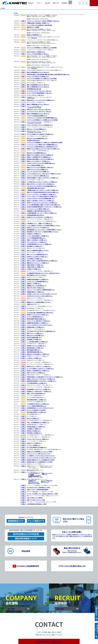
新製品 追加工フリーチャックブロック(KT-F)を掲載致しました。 (41, 100)
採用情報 (64, 3)
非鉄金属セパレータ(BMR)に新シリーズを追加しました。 (39, 391)
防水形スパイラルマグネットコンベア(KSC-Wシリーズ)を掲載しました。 (42, 203)
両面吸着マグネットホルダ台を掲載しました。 (37, 286)
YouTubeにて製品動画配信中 (26, 566)
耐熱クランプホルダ (45, 482)
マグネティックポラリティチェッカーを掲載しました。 (38, 439)
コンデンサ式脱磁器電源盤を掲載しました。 (36, 238)
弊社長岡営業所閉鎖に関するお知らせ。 (36, 215)
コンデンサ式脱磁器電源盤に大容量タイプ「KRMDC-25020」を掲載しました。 (44, 205)
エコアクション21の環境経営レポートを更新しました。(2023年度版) (42, 78)
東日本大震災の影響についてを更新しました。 (37, 412)
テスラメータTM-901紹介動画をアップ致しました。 (38, 54)
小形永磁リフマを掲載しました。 (34, 269)
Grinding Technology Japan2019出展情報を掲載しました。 (41, 198)
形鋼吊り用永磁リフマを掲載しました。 (35, 265)
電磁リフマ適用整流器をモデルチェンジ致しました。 (38, 87)
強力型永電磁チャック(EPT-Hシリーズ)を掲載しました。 (39, 389)
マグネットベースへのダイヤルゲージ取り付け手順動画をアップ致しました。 (43, 21)
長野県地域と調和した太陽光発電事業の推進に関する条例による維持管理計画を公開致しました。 (48, 74)
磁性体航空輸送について (26, 538)
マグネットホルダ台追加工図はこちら (72, 566)
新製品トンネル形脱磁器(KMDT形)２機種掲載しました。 (39, 157)
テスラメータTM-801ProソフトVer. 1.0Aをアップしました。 (40, 325)
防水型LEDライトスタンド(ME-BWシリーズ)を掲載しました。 (40, 217)
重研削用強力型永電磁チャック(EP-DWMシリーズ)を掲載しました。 (41, 381)
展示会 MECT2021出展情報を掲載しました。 (37, 153)
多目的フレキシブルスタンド (47, 473)
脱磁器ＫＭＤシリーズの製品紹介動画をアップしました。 (39, 302)
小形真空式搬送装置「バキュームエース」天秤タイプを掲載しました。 (42, 213)
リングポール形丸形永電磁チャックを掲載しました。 (38, 236)
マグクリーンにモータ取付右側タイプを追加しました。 (39, 321)
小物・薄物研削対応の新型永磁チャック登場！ (37, 504)
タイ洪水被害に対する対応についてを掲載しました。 (38, 404)
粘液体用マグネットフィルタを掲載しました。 (36, 346)
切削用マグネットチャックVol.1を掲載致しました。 (38, 169)
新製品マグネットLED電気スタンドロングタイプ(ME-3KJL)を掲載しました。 (43, 149)
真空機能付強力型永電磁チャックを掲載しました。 (38, 323)
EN (83, 3)
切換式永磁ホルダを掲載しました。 (34, 433)
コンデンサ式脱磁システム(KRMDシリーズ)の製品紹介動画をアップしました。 (44, 225)
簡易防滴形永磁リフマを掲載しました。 (35, 348)
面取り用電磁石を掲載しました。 (34, 350)
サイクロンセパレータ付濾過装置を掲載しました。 (38, 281)
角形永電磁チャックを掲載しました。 (35, 246)
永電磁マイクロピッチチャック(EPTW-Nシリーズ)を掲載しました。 (41, 379)
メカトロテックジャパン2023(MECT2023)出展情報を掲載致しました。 (42, 118)
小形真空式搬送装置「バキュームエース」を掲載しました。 (39, 244)
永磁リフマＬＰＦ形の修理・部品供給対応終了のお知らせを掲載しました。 (43, 192)
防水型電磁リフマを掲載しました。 (34, 339)
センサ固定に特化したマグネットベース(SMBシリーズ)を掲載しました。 (42, 182)
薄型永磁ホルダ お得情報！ (33, 27)
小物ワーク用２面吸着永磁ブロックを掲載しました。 (38, 422)
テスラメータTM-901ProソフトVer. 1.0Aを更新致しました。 (40, 125)
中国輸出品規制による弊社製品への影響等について (38, 23)
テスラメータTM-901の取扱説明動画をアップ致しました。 (39, 93)
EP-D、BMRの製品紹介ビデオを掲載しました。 (37, 447)
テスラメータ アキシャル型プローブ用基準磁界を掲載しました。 (41, 290)
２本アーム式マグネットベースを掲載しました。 (37, 242)
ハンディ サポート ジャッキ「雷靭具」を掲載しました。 (38, 209)
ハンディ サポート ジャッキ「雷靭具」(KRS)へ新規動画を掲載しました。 (42, 145)
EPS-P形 (33, 98)
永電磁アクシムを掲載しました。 (45, 223)
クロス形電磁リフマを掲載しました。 (35, 259)
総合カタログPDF (31, 470)
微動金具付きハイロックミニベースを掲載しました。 (38, 263)
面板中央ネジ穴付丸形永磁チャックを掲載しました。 (38, 354)
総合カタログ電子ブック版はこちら (73, 520)
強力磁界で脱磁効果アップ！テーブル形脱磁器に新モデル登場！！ (41, 460)
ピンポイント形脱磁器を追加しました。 (35, 317)
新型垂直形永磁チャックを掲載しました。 (36, 327)
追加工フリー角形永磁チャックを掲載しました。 (37, 240)
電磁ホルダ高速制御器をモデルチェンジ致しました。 (38, 72)
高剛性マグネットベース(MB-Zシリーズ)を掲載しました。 (39, 366)
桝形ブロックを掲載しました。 (33, 418)
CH (86, 3)
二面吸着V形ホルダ (32, 480)
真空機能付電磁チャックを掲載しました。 (36, 292)
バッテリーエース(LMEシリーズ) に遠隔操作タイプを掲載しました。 (41, 194)
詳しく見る (11, 609)
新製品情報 (26, 551)
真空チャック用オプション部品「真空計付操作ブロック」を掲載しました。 (42, 261)
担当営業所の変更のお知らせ (33, 140)
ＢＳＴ (38, 449)
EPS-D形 (29, 98)
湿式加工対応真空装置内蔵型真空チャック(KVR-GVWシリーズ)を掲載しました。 (44, 207)
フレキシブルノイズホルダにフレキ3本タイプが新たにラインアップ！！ (42, 458)
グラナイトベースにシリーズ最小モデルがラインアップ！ (39, 454)
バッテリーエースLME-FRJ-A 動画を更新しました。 (38, 176)
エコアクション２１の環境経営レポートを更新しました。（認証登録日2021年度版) (45, 142)
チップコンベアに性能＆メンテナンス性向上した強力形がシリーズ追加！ (42, 494)
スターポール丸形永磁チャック (34, 473)
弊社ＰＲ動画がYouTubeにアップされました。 (37, 275)
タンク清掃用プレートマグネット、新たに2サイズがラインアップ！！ (41, 456)
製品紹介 (31, 3)
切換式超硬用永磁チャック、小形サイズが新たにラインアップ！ (40, 408)
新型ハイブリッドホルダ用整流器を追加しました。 (37, 254)
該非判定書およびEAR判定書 (26, 534)
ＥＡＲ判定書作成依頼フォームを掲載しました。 (37, 383)
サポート (39, 3)
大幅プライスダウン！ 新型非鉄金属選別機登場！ (38, 489)
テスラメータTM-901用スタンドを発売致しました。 (38, 76)
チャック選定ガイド (36, 521)
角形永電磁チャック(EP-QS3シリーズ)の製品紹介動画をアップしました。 (43, 232)
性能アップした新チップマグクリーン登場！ (36, 500)
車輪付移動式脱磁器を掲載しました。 (35, 352)
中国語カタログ (30, 304)
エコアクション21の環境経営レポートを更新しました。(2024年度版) (42, 48)
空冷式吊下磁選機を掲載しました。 (34, 337)
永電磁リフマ (44, 474)
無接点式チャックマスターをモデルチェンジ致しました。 (39, 109)
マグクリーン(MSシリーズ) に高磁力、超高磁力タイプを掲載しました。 (42, 196)
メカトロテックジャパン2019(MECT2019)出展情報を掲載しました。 (42, 186)
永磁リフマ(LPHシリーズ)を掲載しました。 (36, 373)
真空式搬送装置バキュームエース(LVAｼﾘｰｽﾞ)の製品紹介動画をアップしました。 (44, 230)
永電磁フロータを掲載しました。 (34, 283)
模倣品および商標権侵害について (34, 35)
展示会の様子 (34, 38)
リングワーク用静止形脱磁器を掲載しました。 (37, 406)
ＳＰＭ (35, 449)
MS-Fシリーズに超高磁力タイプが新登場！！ (36, 410)
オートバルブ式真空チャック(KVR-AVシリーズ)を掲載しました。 (40, 369)
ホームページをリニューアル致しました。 (36, 95)
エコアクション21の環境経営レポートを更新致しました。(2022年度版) (42, 120)
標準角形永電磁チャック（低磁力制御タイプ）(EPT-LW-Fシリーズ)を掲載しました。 (45, 377)
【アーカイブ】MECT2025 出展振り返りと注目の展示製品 (39, 25)
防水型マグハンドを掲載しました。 (34, 443)
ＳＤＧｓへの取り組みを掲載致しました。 (35, 165)
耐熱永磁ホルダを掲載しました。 (34, 431)
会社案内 (48, 3)
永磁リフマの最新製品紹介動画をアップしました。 (38, 250)
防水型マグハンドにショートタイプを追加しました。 (38, 227)
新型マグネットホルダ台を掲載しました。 (36, 335)
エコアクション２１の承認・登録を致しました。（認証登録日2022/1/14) (42, 147)
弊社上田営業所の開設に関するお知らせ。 (36, 188)
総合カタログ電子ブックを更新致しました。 (36, 52)
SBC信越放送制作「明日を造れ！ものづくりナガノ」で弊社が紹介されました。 (44, 273)
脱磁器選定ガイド (16, 521)
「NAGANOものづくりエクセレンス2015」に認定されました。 (40, 296)
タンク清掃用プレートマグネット (35, 475)
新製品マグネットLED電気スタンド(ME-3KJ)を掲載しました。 (40, 155)
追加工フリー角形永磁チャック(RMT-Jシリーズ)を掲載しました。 (41, 201)
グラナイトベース (32, 481)
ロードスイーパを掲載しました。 (34, 445)
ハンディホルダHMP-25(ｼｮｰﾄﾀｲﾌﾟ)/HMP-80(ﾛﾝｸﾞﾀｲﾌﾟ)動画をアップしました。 (44, 174)
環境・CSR (56, 3)
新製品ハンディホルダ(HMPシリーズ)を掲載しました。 (38, 161)
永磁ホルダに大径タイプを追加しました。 (36, 288)
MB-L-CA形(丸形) (38, 107)
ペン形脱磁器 (31, 474)
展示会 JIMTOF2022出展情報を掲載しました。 (37, 138)
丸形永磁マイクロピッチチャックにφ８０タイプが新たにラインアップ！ (42, 294)
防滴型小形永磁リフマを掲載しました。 (35, 267)
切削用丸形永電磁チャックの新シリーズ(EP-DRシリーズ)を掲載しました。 (43, 178)
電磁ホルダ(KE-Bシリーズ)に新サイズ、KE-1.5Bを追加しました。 (41, 184)
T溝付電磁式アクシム (32, 223)
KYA (34, 492)
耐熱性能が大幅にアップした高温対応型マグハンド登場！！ (40, 462)
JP (80, 3)
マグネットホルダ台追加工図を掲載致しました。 (37, 116)
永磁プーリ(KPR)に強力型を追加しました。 (36, 393)
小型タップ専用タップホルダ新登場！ (35, 498)
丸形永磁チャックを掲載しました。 (34, 234)
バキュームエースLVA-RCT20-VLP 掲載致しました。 (38, 171)
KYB (36, 492)
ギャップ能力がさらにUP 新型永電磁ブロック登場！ (38, 487)
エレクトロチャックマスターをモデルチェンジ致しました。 (39, 91)
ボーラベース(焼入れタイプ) (47, 480)
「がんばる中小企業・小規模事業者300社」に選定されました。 (40, 313)
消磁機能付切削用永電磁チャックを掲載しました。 (38, 279)
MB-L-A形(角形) (31, 107)
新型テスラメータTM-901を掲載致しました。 (37, 129)
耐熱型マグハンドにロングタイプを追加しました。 (38, 315)
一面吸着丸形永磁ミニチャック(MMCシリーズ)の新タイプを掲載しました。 (43, 190)
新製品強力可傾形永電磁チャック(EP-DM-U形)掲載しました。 (40, 159)
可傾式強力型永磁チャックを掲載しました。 (36, 427)
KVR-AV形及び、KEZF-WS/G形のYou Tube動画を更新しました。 (41, 331)
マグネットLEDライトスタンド (46, 467)
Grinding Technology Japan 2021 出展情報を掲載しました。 (41, 163)
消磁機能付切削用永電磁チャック (35, 476)
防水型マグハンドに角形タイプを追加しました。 (37, 257)
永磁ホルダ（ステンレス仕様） (34, 483)
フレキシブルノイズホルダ (33, 482)
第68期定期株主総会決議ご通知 (34, 89)
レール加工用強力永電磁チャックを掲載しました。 (38, 342)
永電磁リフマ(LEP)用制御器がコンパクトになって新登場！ (40, 452)
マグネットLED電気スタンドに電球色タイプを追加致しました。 (40, 134)
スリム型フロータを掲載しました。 (34, 358)
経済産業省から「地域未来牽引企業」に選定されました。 (39, 211)
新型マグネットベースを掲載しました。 (35, 333)
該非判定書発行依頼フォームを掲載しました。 (37, 400)
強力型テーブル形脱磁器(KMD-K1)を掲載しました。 (38, 371)
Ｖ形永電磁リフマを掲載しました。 (34, 429)
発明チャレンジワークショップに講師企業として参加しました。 (40, 167)
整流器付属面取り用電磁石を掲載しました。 (36, 319)
